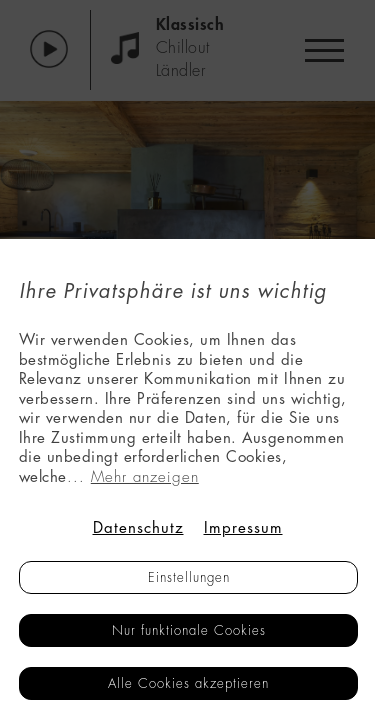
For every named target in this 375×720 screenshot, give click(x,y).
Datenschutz (138, 528)
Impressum (243, 528)
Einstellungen (189, 577)
